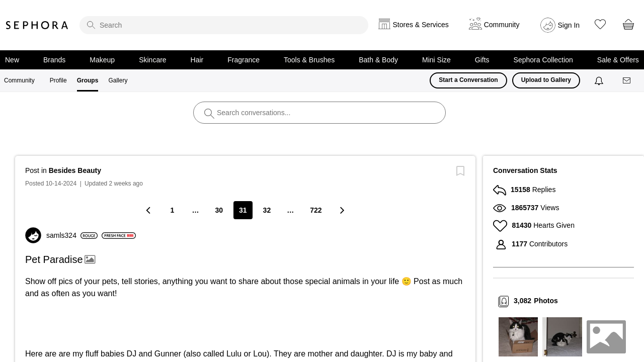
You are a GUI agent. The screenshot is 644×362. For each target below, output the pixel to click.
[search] (224, 25)
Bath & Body (378, 60)
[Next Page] (342, 210)
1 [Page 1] (173, 210)
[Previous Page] (149, 210)
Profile (58, 80)
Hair (197, 60)
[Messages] (627, 81)
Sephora (37, 25)
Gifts (482, 60)
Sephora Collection (543, 60)
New (12, 60)
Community (19, 80)
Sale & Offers (618, 60)
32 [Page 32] (267, 210)
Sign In (569, 25)
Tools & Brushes (309, 60)
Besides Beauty (75, 170)
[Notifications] (600, 80)
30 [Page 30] (219, 210)
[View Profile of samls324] (72, 235)
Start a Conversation (468, 80)
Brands (54, 60)
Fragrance (244, 60)
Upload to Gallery (546, 80)
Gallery (118, 80)
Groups (88, 80)
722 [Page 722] (316, 210)
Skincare (152, 60)
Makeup (102, 60)
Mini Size (436, 60)
